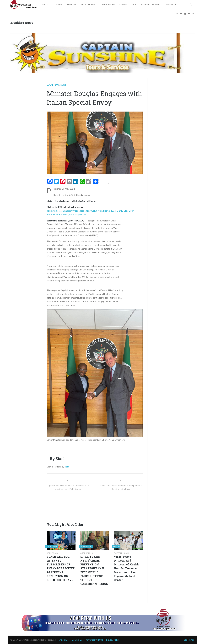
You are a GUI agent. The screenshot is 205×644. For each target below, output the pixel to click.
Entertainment (88, 4)
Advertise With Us (151, 4)
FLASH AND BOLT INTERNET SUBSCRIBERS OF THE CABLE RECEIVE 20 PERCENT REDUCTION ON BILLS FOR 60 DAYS (61, 568)
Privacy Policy (113, 640)
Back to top (189, 640)
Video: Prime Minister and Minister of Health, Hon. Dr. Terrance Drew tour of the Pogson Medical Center (127, 568)
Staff (67, 467)
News (59, 4)
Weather (72, 4)
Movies (123, 4)
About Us (47, 4)
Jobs (134, 4)
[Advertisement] (106, 508)
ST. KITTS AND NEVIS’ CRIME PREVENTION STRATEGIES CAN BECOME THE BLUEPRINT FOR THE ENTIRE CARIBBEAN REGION (94, 570)
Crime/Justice (108, 4)
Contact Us (171, 4)
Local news (53, 85)
